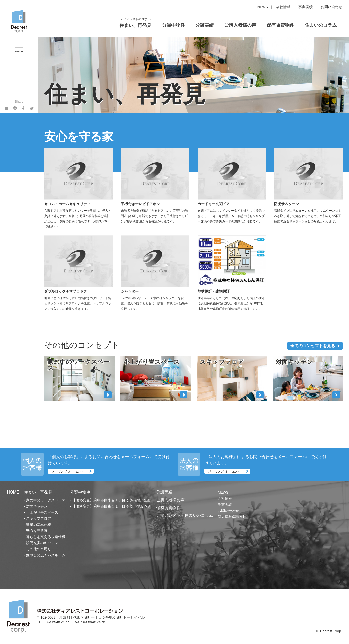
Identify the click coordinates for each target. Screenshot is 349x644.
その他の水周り (39, 549)
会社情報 (283, 7)
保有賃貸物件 (280, 25)
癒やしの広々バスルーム (46, 555)
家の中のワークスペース (46, 500)
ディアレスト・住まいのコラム (185, 515)
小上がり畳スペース (42, 512)
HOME (13, 492)
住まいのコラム (321, 25)
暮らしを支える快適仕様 (46, 537)
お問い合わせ (331, 7)
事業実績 (306, 7)
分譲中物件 (173, 25)
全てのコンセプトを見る (313, 346)
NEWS (263, 7)
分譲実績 (204, 25)
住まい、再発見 (135, 25)
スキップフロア (39, 518)
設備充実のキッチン (42, 543)
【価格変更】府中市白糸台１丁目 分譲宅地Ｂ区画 (112, 506)
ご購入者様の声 (240, 25)
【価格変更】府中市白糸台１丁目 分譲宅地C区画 (111, 500)
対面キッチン (37, 506)
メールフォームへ (67, 471)
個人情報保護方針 (232, 517)
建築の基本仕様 (39, 525)
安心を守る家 (37, 531)
